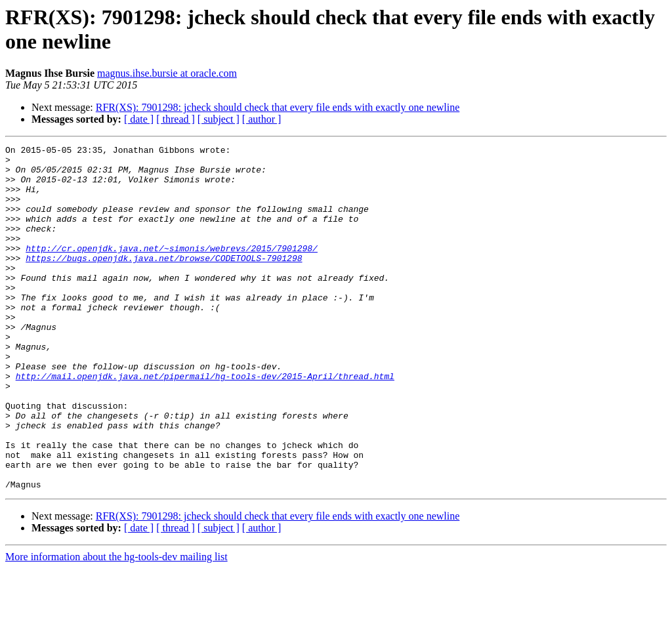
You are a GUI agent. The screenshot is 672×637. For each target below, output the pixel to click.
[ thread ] (176, 119)
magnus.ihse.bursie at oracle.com (167, 73)
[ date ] (139, 119)
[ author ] (262, 119)
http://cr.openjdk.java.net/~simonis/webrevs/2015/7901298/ (172, 270)
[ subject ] (219, 119)
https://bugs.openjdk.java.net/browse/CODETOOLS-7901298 (164, 281)
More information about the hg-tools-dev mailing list (116, 626)
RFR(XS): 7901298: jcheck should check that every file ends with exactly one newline (278, 107)
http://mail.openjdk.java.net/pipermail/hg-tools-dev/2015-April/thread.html (205, 423)
